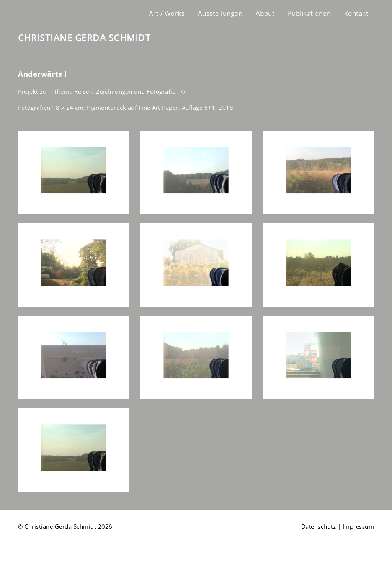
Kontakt (356, 13)
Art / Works (167, 13)
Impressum (359, 526)
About (265, 13)
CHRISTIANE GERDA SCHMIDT (84, 38)
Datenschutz (319, 526)
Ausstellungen (220, 13)
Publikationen (310, 13)
